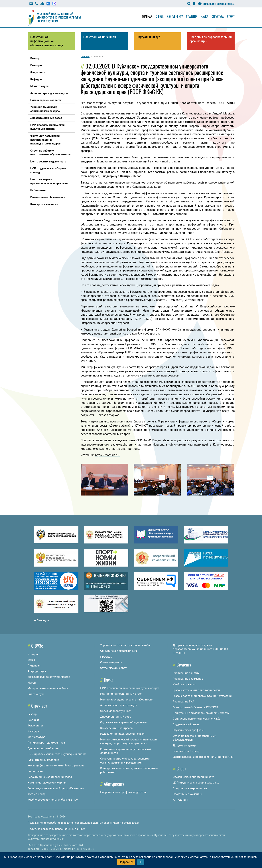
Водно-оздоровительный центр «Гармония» (56, 788)
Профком (106, 657)
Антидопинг (181, 800)
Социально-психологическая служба (197, 719)
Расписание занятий (186, 673)
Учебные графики (184, 684)
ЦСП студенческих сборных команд (196, 783)
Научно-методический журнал (47, 783)
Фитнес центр (36, 794)
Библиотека (35, 771)
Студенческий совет (113, 668)
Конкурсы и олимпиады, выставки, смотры (201, 713)
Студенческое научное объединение (124, 722)
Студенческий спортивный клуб (194, 777)
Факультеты (35, 726)
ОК (141, 862)
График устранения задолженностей (196, 690)
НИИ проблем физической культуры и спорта (57, 754)
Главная (147, 16)
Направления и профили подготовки (124, 792)
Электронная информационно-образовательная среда (47, 41)
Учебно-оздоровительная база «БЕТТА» (53, 800)
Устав (31, 660)
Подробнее (126, 862)
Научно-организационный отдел (121, 694)
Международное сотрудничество (49, 677)
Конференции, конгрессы (117, 728)
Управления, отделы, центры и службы (125, 645)
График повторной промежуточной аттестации (203, 696)
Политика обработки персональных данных (56, 829)
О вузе (160, 16)
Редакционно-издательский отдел (50, 777)
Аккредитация (37, 671)
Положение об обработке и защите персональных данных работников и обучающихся (84, 823)
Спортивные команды (187, 794)
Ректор (32, 714)
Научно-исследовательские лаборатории (127, 700)
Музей (32, 683)
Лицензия (34, 666)
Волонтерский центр (186, 751)
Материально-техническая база (48, 688)
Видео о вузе (36, 694)
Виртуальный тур (148, 37)
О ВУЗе (37, 646)
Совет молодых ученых (115, 711)
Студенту (192, 16)
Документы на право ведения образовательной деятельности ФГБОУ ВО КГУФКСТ (200, 649)
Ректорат (33, 720)
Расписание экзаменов (188, 679)
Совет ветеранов (111, 662)
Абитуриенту (175, 16)
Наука (204, 16)
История (33, 654)
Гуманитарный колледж (43, 760)
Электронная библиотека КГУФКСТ (196, 707)
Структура (218, 16)
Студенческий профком (188, 730)
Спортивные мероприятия (190, 788)
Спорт (231, 16)
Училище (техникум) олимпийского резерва (56, 766)
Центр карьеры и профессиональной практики (203, 757)
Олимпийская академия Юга (119, 651)
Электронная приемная (100, 37)
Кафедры (34, 731)
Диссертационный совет (44, 748)
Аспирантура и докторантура (46, 743)
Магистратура (36, 737)
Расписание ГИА (184, 702)
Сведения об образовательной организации (211, 39)
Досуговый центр (184, 746)
